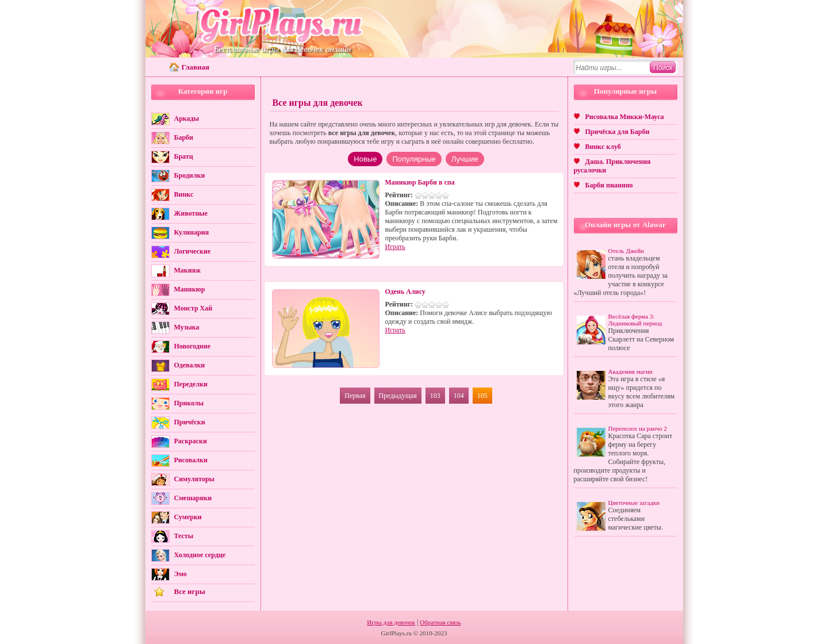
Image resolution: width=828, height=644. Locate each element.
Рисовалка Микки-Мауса (625, 117)
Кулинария (192, 232)
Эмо (181, 574)
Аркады (187, 118)
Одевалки (190, 365)
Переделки (191, 384)
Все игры (190, 591)
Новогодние (192, 346)
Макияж (187, 270)
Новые (365, 159)
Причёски (190, 422)
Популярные (414, 159)
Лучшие (465, 159)
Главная (196, 67)
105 (482, 396)
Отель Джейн (626, 251)
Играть (395, 247)
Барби (184, 137)
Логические (193, 251)
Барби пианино (609, 185)
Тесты (184, 536)
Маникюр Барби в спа (420, 182)
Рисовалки (191, 460)
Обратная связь (440, 622)
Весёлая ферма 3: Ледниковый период (635, 320)
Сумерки (188, 517)
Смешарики (193, 498)
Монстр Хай (193, 308)
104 (459, 396)
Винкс (184, 194)
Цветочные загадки (634, 503)
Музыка (187, 327)
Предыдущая (398, 396)
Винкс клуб (603, 147)
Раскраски (191, 441)
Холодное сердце (200, 555)
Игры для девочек (391, 622)
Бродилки (190, 175)
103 (435, 396)
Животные (191, 213)
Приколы (189, 403)
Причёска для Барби (618, 132)
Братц (184, 156)
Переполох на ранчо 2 (638, 428)
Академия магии (630, 371)
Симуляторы (194, 479)
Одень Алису (405, 292)
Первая (355, 396)
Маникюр (190, 289)
